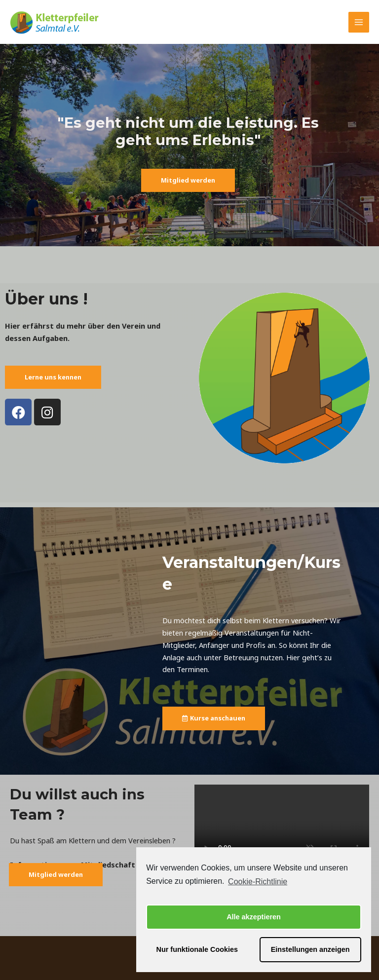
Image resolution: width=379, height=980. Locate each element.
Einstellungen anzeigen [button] (310, 949)
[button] (188, 180)
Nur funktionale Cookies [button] (197, 949)
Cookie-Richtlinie (258, 882)
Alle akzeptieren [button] (254, 917)
